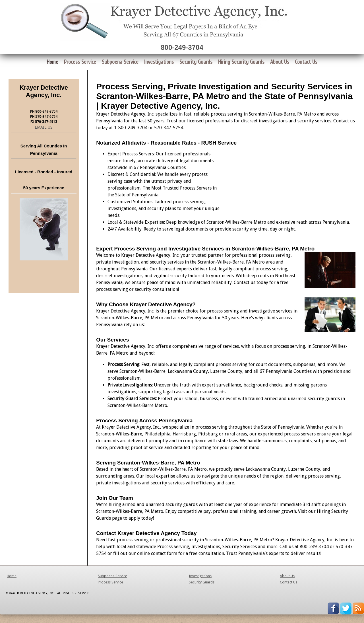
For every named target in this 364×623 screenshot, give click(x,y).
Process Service (110, 582)
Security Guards (202, 582)
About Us (287, 576)
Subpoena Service (112, 576)
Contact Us (288, 582)
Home (12, 576)
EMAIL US (44, 127)
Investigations (200, 576)
